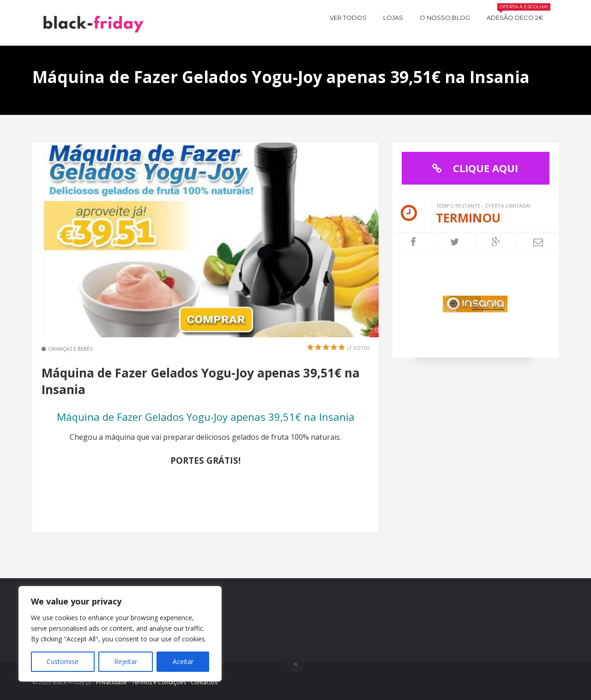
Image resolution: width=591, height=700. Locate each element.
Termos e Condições (159, 682)
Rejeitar (126, 661)
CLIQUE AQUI (473, 168)
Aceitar (183, 661)
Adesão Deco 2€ (519, 16)
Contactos (204, 682)
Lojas (393, 18)
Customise (63, 661)
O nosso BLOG (445, 18)
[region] (120, 634)
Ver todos (348, 18)
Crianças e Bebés (70, 349)
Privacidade (112, 682)
